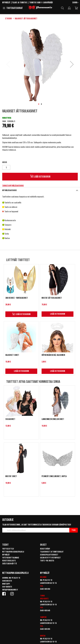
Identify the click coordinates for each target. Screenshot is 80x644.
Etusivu (8, 19)
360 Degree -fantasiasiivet (17, 298)
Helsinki (43, 577)
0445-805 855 (45, 629)
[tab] (40, 190)
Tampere (43, 617)
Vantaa (43, 636)
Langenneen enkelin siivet (53, 419)
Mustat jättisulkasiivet (52, 298)
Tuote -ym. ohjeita (47, 561)
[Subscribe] (74, 530)
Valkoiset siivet (12, 355)
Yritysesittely (8, 549)
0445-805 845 (45, 611)
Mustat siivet (11, 476)
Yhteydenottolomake (11, 558)
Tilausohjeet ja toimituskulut (52, 552)
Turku (42, 596)
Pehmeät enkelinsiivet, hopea (54, 476)
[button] (75, 3)
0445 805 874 (7, 581)
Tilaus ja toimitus (20, 3)
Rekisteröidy (45, 549)
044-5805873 (7, 587)
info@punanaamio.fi (10, 590)
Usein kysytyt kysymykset (50, 558)
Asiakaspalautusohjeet (49, 555)
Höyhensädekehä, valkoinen (53, 355)
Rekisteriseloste (9, 561)
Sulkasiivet (10, 419)
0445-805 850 (45, 589)
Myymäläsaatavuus (9, 190)
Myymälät (6, 3)
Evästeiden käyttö (9, 564)
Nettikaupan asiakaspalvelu (13, 552)
